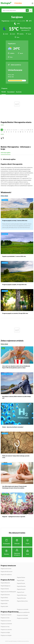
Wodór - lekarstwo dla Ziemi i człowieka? (13, 427)
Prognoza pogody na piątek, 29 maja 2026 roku (14, 284)
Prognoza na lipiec (5, 632)
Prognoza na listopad (22, 615)
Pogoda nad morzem (6, 569)
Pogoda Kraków (5, 601)
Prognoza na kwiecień (6, 624)
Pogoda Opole (21, 580)
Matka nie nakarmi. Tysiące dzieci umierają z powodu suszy (16, 457)
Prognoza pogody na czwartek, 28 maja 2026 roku (15, 313)
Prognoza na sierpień (6, 635)
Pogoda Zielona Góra (22, 601)
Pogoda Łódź (4, 604)
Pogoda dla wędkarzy (6, 574)
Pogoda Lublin (4, 606)
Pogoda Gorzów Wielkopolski (8, 592)
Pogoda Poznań (21, 583)
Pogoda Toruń (21, 592)
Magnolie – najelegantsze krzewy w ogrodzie (14, 516)
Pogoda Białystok (5, 583)
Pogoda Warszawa (22, 595)
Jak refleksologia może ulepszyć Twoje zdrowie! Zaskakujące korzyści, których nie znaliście (15, 487)
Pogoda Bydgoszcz (6, 586)
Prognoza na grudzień (23, 618)
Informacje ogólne (6, 153)
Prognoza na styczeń (6, 615)
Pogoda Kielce (4, 598)
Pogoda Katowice (5, 595)
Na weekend (11, 92)
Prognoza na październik (23, 612)
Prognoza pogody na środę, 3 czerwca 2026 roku (15, 220)
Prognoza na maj (5, 627)
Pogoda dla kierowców (7, 572)
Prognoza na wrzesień (23, 609)
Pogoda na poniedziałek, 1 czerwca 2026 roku (14, 256)
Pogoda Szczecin (21, 589)
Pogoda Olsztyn (21, 577)
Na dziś (4, 92)
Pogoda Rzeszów (21, 586)
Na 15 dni (19, 92)
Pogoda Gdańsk (5, 589)
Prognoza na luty (5, 618)
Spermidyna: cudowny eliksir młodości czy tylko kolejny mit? (17, 397)
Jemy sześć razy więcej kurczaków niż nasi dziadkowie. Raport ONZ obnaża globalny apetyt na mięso (16, 367)
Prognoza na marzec (6, 621)
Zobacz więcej (4, 196)
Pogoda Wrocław (21, 598)
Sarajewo (17, 17)
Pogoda (18, 3)
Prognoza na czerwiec (6, 630)
